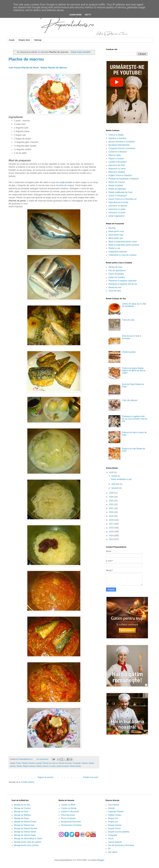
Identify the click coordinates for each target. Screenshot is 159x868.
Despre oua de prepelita (119, 832)
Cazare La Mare (68, 805)
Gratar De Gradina (117, 277)
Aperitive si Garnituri (117, 138)
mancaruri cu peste (117, 212)
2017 (112, 524)
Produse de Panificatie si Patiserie (124, 179)
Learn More (76, 15)
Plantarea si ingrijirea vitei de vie (123, 284)
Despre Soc (113, 818)
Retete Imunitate (116, 186)
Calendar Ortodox (116, 812)
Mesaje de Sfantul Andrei (25, 822)
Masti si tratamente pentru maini (123, 242)
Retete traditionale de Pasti (120, 192)
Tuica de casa (115, 291)
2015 (112, 532)
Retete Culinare (29, 766)
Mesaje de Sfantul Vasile (25, 835)
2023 (112, 501)
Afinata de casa (115, 267)
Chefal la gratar (129, 352)
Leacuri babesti (115, 842)
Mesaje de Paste (21, 818)
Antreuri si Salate (116, 135)
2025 (112, 493)
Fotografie (112, 835)
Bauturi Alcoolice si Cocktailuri (122, 142)
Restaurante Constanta (71, 825)
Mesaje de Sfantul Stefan (25, 832)
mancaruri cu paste (117, 209)
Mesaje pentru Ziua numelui (26, 845)
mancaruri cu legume (118, 206)
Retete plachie (75, 766)
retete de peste (63, 766)
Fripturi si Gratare (116, 159)
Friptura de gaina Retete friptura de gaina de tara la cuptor (134, 371)
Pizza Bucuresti (68, 815)
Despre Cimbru (115, 815)
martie (115, 476)
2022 (112, 504)
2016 (112, 528)
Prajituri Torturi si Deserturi (120, 175)
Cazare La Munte (69, 808)
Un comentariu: (43, 759)
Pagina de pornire (45, 777)
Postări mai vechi (91, 777)
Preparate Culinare (80, 763)
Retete (19, 766)
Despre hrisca (114, 828)
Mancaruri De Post (117, 165)
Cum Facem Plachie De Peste (24, 68)
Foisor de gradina (116, 274)
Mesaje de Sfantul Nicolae (26, 828)
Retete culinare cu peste (46, 766)
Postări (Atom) (28, 782)
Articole (111, 808)
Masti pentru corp (116, 231)
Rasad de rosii (115, 287)
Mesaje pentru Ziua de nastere (28, 842)
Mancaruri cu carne (117, 169)
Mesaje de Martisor (23, 815)
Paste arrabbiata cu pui (121, 479)
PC (109, 849)
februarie (116, 484)
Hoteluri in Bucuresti (70, 812)
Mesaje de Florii (21, 812)
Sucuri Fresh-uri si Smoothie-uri (122, 199)
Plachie (25, 763)
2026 (112, 472)
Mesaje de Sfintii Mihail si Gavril (28, 839)
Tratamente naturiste (118, 252)
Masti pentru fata (116, 235)
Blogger (101, 860)
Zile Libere (113, 852)
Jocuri (111, 839)
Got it (88, 15)
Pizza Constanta (68, 818)
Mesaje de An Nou (22, 805)
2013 (112, 539)
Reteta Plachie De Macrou (54, 68)
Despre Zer (113, 822)
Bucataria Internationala (119, 145)
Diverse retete (115, 155)
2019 (112, 516)
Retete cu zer (114, 248)
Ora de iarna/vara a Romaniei (121, 845)
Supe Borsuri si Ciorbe (118, 202)
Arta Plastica (114, 805)
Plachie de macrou (26, 59)
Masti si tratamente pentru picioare (124, 245)
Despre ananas (115, 825)
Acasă (12, 40)
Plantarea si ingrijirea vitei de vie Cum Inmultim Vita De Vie (135, 419)
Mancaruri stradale (117, 172)
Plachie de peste (65, 763)
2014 (112, 536)
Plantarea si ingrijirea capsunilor (123, 281)
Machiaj (112, 228)
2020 (112, 512)
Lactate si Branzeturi (118, 162)
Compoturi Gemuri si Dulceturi (122, 148)
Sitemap (38, 40)
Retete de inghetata (117, 189)
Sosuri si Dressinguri (118, 196)
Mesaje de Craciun (22, 808)
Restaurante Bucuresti (71, 822)
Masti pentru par (116, 238)
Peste (19, 763)
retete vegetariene (117, 216)
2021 (112, 508)
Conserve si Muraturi (118, 152)
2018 (112, 520)
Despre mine (24, 40)
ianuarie (115, 488)
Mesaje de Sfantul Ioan (24, 825)
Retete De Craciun (117, 182)
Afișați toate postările (80, 52)
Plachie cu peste (35, 763)
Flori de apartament (117, 271)
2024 (112, 497)
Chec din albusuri (130, 400)
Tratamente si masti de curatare (122, 255)
